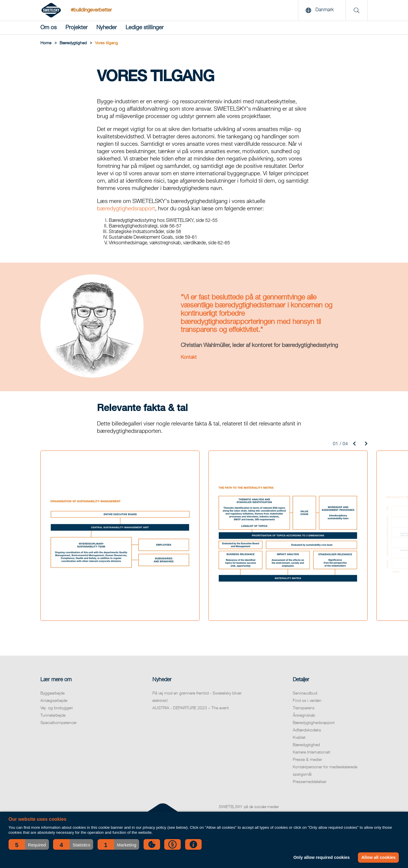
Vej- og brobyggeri (57, 708)
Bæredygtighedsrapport (314, 723)
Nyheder (107, 28)
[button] (29, 844)
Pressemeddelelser (310, 782)
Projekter (76, 28)
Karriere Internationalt (311, 752)
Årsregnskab (304, 715)
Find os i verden (307, 701)
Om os (48, 28)
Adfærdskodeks (307, 730)
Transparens (304, 708)
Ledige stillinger (145, 28)
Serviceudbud (305, 693)
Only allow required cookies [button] (321, 857)
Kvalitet (299, 738)
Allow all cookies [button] (379, 857)
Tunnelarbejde (53, 715)
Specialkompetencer (59, 723)
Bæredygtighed (306, 745)
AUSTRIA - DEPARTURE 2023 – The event (191, 708)
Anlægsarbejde (54, 701)
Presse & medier (307, 760)
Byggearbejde (52, 693)
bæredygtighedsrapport (126, 209)
